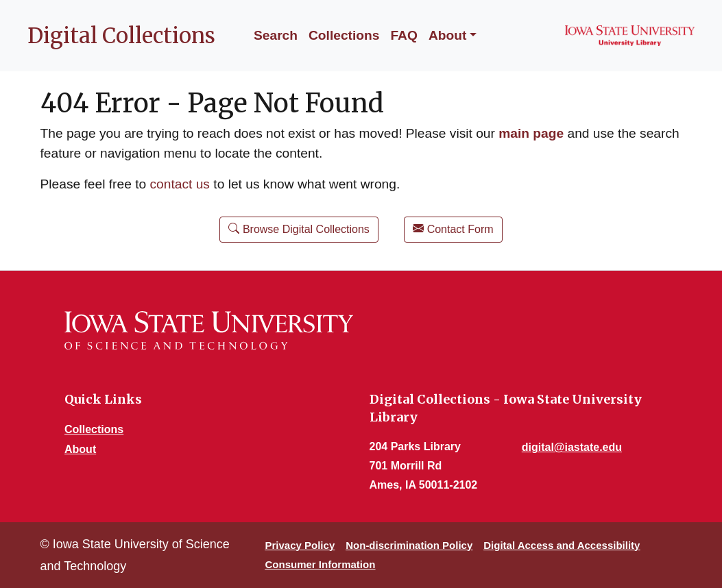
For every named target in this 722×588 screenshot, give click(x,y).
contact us (180, 184)
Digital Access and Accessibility (562, 545)
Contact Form (453, 229)
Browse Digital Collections (299, 229)
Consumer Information (320, 564)
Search (276, 35)
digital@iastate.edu (572, 447)
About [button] (447, 35)
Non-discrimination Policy (409, 545)
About (80, 449)
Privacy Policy (300, 545)
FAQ (404, 35)
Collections (344, 35)
